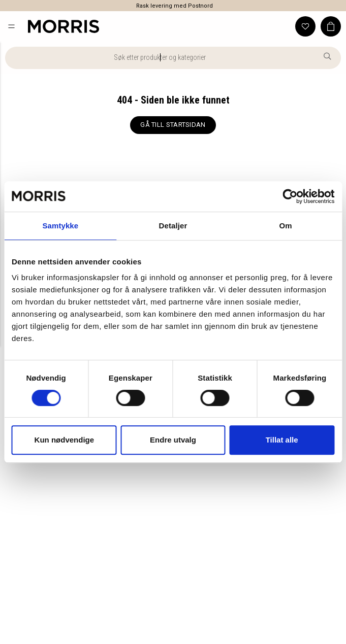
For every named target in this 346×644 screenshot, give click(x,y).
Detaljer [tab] (173, 226)
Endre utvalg (173, 440)
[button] (11, 26)
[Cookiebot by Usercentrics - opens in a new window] (290, 196)
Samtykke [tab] (60, 226)
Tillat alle (282, 440)
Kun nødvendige (65, 440)
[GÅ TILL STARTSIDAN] (173, 125)
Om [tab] (286, 226)
